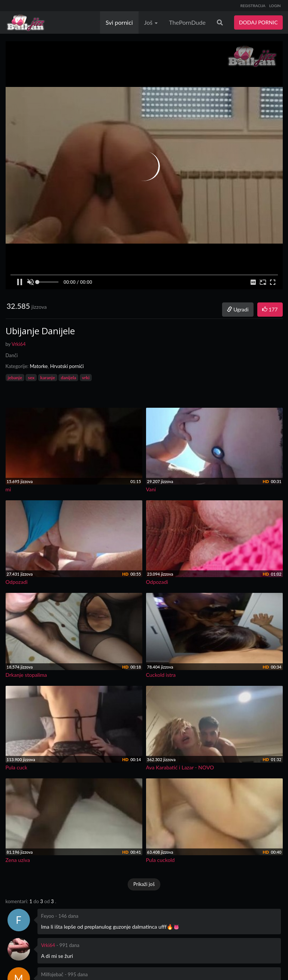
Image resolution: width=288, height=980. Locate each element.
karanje (48, 378)
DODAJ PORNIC (258, 22)
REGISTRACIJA (253, 6)
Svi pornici (119, 22)
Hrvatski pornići (67, 366)
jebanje (15, 378)
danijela (68, 378)
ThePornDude (187, 22)
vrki (86, 378)
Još (151, 22)
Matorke (39, 366)
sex (31, 378)
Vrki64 (48, 945)
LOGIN (275, 6)
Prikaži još (144, 884)
